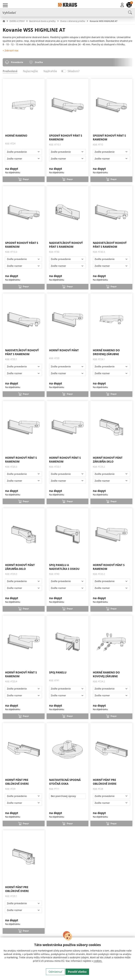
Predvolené (10, 71)
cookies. (98, 961)
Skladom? (74, 71)
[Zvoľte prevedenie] (24, 152)
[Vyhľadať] (67, 12)
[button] (6, 21)
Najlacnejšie (30, 71)
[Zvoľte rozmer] (24, 159)
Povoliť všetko (77, 972)
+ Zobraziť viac (11, 50)
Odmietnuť (55, 972)
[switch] (64, 71)
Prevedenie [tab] (17, 62)
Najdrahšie (50, 71)
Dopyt (26, 179)
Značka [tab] (39, 62)
